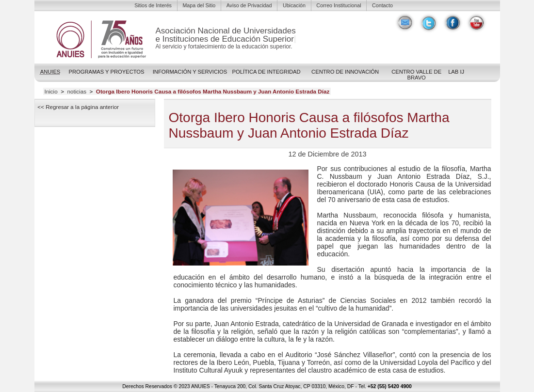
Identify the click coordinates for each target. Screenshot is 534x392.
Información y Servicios (190, 72)
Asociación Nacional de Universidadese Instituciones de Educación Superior (226, 35)
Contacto (382, 5)
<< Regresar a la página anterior (78, 107)
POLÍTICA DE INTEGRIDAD (267, 72)
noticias (77, 92)
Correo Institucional (339, 5)
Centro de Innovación (345, 72)
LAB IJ (456, 72)
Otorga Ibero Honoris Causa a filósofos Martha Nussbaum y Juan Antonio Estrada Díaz (213, 92)
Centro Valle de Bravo (416, 75)
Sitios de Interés (153, 5)
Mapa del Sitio (199, 5)
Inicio (51, 92)
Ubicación (294, 5)
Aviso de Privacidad (249, 5)
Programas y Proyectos (106, 72)
